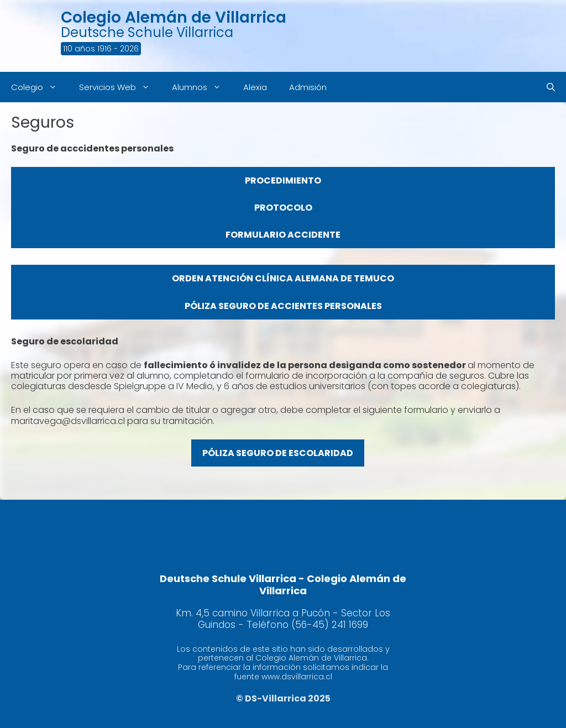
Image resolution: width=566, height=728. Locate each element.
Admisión (308, 87)
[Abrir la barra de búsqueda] (551, 87)
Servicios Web (120, 87)
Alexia (255, 87)
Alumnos (202, 87)
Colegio (40, 87)
